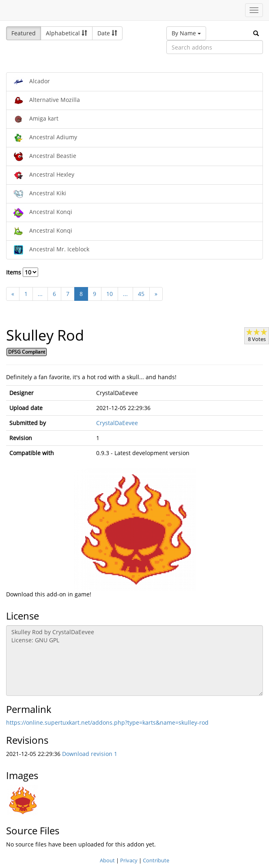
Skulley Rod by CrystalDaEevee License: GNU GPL (134, 661)
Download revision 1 (90, 754)
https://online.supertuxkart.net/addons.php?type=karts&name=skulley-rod (107, 722)
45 (141, 294)
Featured (24, 33)
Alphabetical (67, 33)
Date (107, 33)
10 (110, 294)
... (40, 294)
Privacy (129, 860)
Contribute (156, 860)
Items (22, 272)
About (107, 860)
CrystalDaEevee (117, 423)
